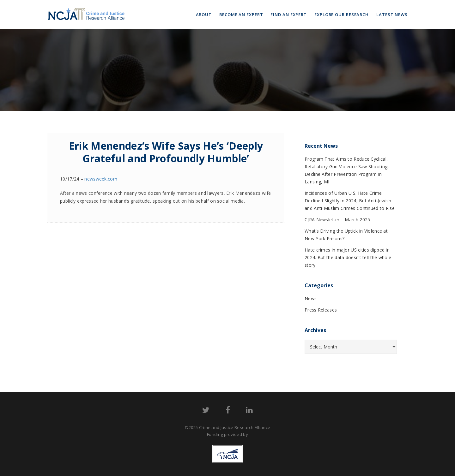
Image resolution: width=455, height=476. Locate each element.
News (311, 298)
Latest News (392, 15)
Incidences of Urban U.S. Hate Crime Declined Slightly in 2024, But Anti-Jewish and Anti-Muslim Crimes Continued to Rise (350, 201)
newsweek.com (101, 179)
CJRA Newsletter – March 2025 (337, 220)
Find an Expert (289, 15)
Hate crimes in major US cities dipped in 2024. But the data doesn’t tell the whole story (348, 257)
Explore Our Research (342, 15)
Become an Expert (241, 15)
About (204, 15)
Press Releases (321, 310)
